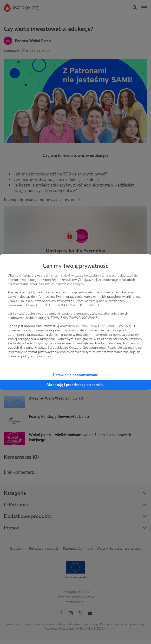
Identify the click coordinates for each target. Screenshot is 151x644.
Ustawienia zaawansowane (75, 375)
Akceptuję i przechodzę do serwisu (75, 385)
